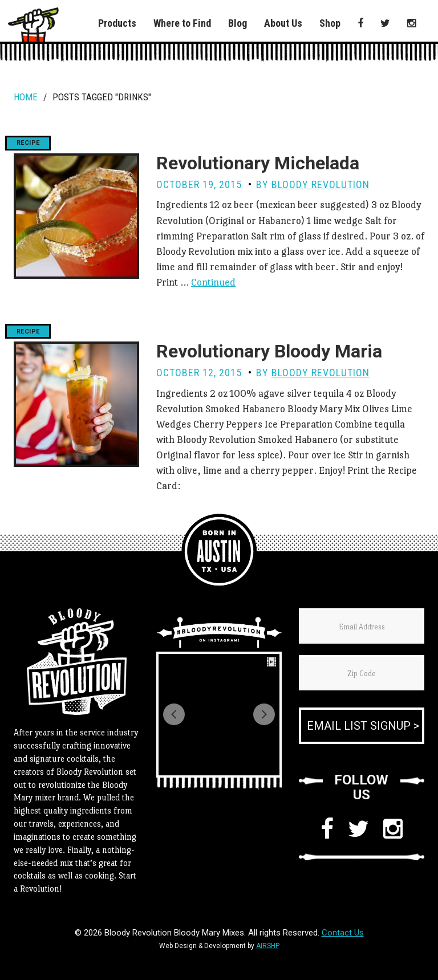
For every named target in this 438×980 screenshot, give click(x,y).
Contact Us (343, 933)
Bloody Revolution (321, 184)
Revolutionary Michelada (258, 163)
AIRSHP (268, 946)
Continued (213, 282)
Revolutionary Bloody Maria (269, 351)
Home (26, 97)
